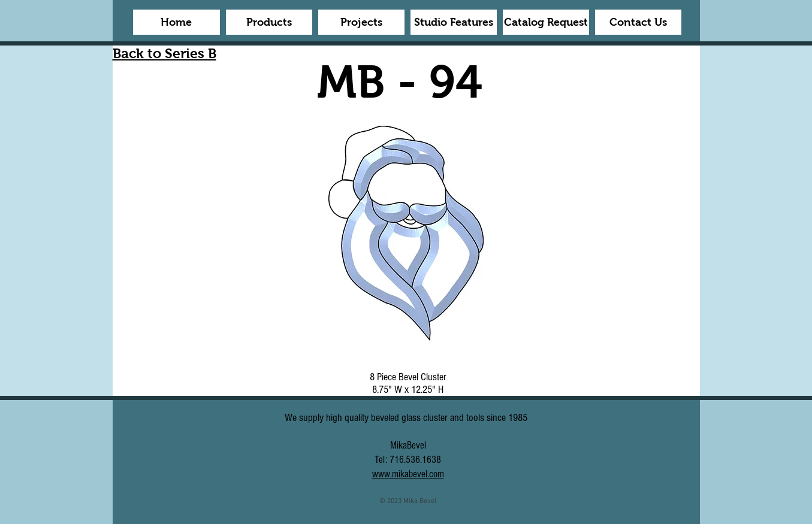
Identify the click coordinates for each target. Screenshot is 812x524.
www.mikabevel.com (408, 474)
